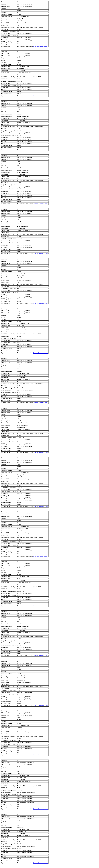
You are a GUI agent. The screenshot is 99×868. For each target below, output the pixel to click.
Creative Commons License (41, 46)
